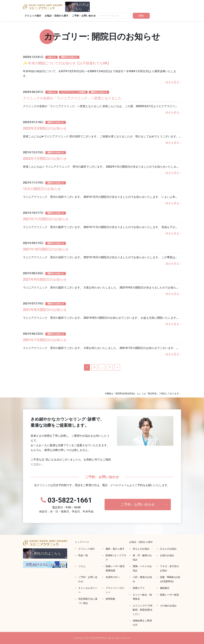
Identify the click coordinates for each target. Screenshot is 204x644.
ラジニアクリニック (43, 7)
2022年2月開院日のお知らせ (45, 128)
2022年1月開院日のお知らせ (45, 159)
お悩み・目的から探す (57, 16)
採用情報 (110, 599)
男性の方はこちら (80, 7)
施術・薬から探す (115, 549)
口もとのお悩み (168, 549)
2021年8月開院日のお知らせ (45, 310)
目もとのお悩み (141, 549)
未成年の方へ (113, 577)
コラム (82, 566)
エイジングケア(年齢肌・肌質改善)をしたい (143, 610)
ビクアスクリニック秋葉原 (73, 92)
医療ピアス (139, 588)
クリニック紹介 (33, 16)
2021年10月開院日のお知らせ (46, 249)
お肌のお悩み (167, 555)
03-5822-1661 (66, 505)
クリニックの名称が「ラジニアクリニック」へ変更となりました (72, 98)
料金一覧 (83, 555)
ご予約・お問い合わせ (84, 16)
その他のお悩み (168, 606)
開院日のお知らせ (69, 57)
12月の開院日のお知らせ (42, 189)
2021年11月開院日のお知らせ (46, 219)
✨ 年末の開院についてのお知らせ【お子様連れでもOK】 (67, 63)
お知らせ (52, 57)
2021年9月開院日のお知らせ (45, 279)
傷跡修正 (165, 588)
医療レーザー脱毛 (169, 595)
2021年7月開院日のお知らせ (45, 340)
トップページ (82, 542)
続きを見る (172, 82)
